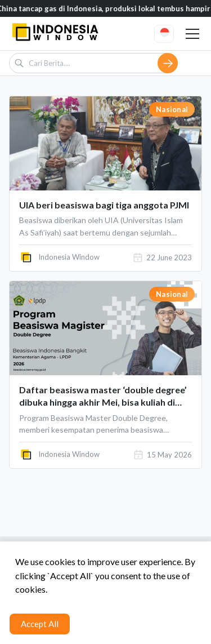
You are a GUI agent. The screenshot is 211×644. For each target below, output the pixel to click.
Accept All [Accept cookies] (40, 624)
